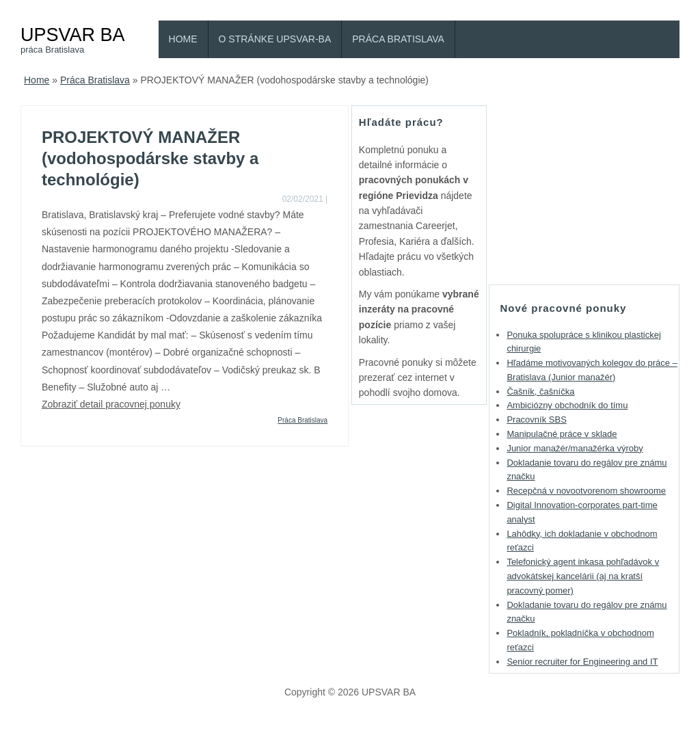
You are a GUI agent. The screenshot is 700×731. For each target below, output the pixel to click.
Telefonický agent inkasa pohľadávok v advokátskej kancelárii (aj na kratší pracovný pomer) (583, 576)
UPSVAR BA (73, 35)
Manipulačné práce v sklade (562, 434)
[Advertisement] (591, 191)
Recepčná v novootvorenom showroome (586, 491)
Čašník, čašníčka (540, 391)
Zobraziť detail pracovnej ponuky (111, 404)
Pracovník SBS (536, 420)
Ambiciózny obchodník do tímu (567, 405)
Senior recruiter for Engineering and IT (582, 662)
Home (183, 39)
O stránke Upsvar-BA (275, 39)
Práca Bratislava (398, 39)
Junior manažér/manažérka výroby (575, 448)
